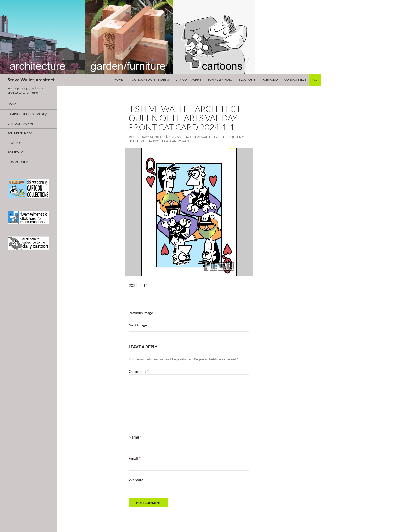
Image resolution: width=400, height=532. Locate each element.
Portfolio (270, 80)
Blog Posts (247, 80)
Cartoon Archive (188, 80)
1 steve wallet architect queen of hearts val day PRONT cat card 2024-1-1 (187, 139)
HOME (118, 80)
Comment (139, 371)
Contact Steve (295, 80)
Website (136, 480)
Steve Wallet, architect (31, 80)
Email (135, 458)
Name (135, 437)
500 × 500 (176, 137)
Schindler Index (220, 80)
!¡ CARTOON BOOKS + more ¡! (149, 80)
